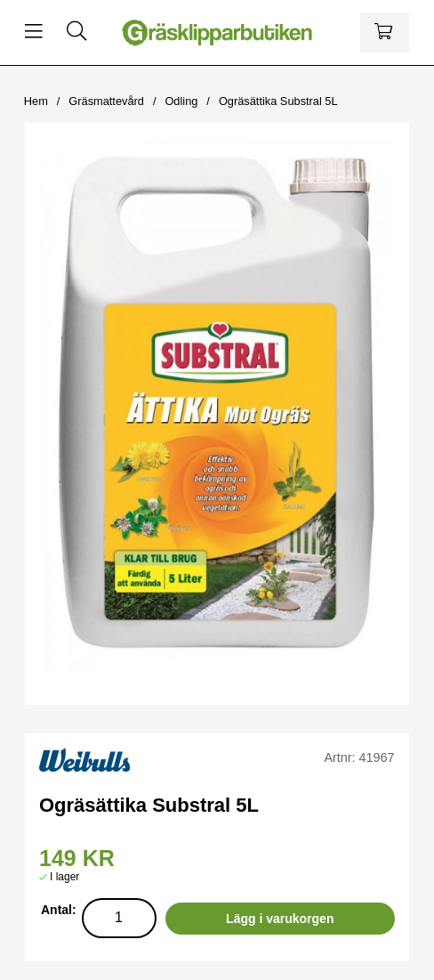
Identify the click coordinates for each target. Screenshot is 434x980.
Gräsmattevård (106, 101)
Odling (181, 101)
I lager (64, 877)
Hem (36, 101)
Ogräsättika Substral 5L (278, 101)
